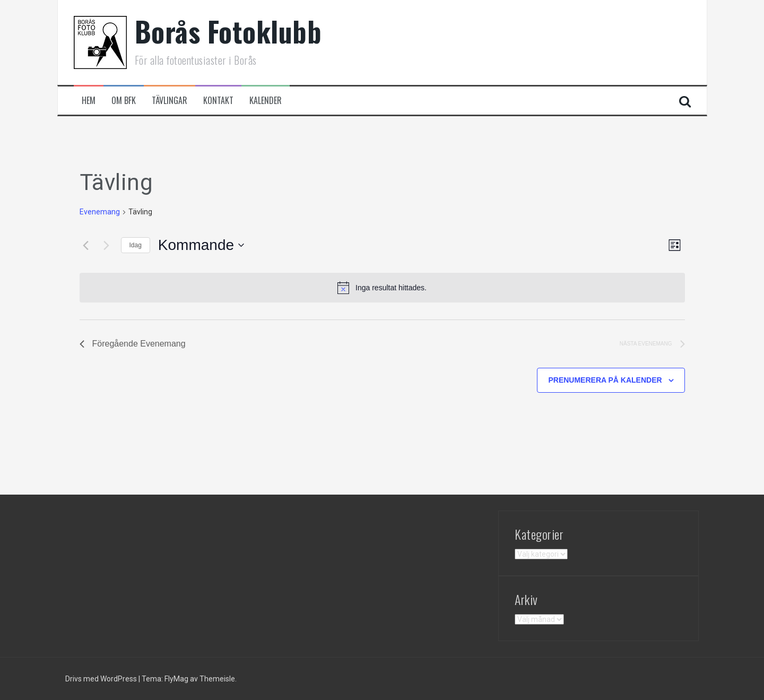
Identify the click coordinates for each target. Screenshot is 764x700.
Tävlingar (170, 101)
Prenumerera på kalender (605, 380)
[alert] (382, 288)
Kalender (266, 101)
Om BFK (124, 101)
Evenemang (100, 212)
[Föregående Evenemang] (86, 245)
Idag (136, 245)
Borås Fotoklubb (228, 31)
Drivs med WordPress (102, 679)
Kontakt (218, 101)
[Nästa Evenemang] (107, 245)
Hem (89, 101)
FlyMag (176, 679)
